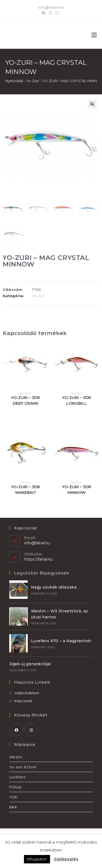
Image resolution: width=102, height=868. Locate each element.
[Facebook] (44, 13)
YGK (13, 797)
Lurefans (17, 777)
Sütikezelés (66, 859)
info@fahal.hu (51, 7)
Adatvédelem (27, 693)
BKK (13, 807)
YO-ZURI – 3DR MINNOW (77, 490)
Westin (16, 757)
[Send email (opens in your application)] (57, 13)
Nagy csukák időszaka (54, 587)
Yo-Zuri (33, 81)
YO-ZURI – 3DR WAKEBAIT (25, 490)
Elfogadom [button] (37, 859)
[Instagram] (50, 13)
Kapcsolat (24, 701)
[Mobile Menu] (94, 35)
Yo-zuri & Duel (23, 767)
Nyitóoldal (14, 81)
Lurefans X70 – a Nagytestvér (61, 641)
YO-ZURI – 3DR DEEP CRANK (25, 401)
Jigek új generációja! (30, 664)
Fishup (16, 787)
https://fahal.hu (38, 559)
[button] (92, 104)
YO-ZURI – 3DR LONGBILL (77, 401)
